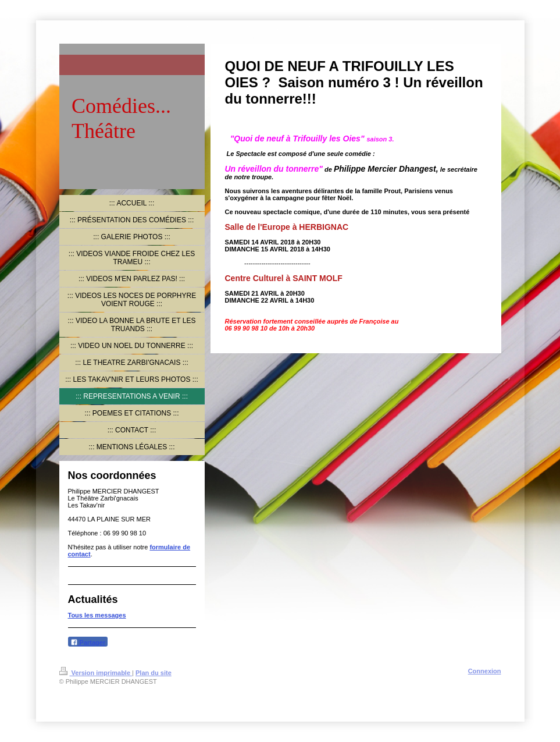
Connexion (485, 671)
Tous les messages (97, 615)
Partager (88, 642)
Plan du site (154, 673)
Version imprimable (96, 673)
